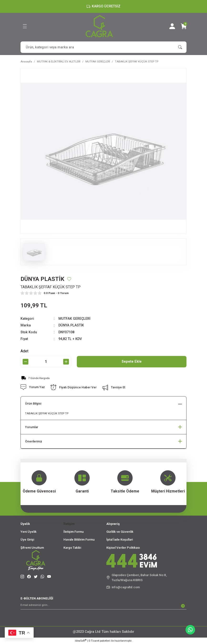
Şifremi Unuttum (32, 548)
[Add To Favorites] (69, 279)
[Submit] (183, 606)
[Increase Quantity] (66, 362)
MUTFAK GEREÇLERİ (74, 319)
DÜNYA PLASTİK (71, 325)
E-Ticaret (94, 641)
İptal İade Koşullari (120, 540)
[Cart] (184, 26)
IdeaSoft (81, 641)
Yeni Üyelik (28, 532)
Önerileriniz (34, 441)
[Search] (103, 47)
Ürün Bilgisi (33, 403)
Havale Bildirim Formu (79, 540)
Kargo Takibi (72, 548)
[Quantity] (46, 362)
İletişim (69, 524)
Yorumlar (32, 427)
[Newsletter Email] (103, 606)
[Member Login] (172, 26)
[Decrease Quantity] (26, 362)
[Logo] (99, 26)
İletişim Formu (74, 532)
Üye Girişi (27, 540)
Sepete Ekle (132, 362)
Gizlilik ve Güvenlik (120, 532)
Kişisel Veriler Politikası (123, 548)
